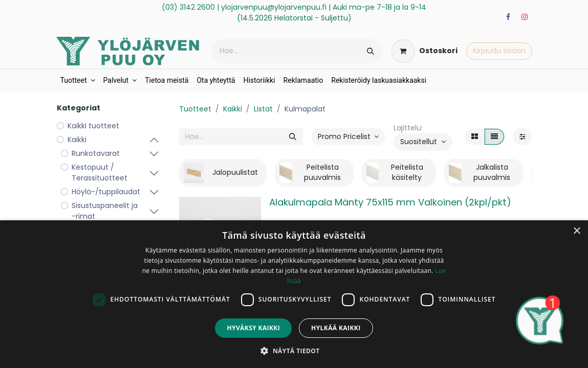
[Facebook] (508, 17)
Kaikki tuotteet (93, 126)
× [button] (576, 231)
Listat (263, 109)
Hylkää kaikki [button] (336, 328)
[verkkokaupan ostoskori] (424, 51)
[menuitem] (78, 80)
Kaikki (233, 109)
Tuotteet (195, 109)
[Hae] (371, 51)
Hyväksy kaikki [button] (253, 328)
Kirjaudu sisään (499, 51)
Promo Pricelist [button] (345, 136)
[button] (423, 142)
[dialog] (294, 294)
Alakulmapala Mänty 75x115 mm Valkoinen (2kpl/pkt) (390, 202)
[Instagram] (525, 17)
